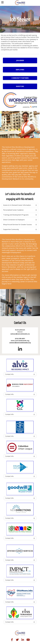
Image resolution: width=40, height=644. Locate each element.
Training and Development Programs (16, 215)
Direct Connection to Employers (14, 220)
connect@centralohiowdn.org (20, 343)
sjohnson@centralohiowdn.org (20, 334)
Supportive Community (11, 229)
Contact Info (9, 374)
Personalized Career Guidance (13, 210)
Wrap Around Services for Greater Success (18, 225)
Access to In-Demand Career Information (17, 205)
